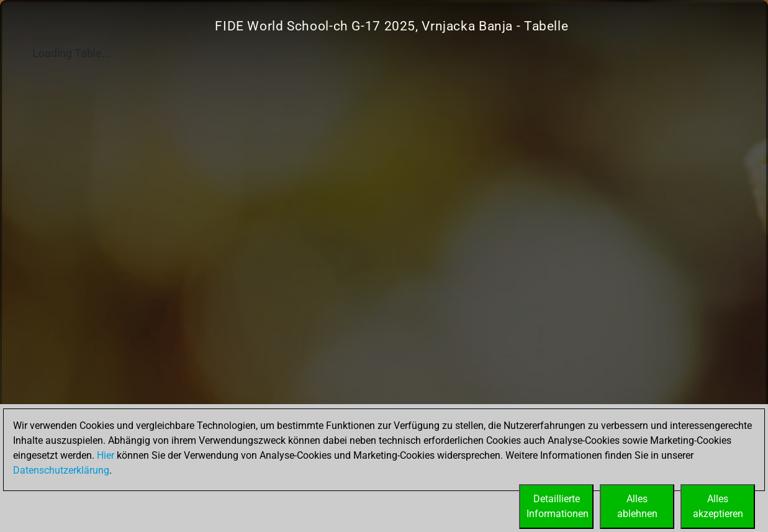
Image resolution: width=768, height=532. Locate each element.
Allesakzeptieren (718, 506)
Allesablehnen (637, 506)
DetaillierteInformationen (558, 506)
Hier (106, 455)
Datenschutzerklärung (61, 470)
